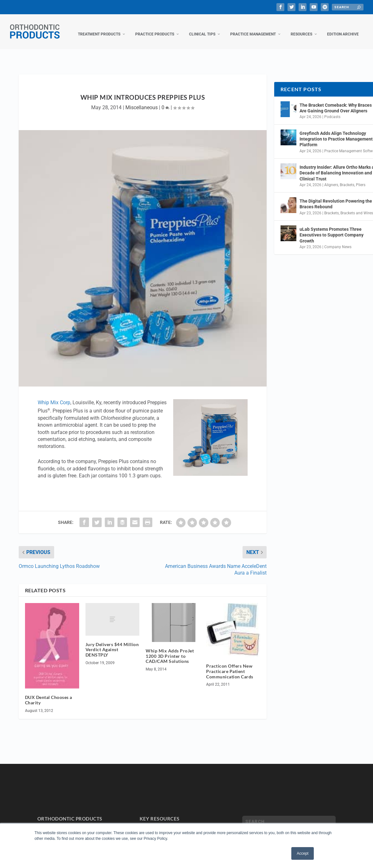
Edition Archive (343, 28)
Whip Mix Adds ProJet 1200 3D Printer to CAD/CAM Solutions (170, 650)
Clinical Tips (202, 28)
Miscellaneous (142, 101)
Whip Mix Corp (54, 396)
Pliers (361, 179)
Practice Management (253, 28)
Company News (338, 241)
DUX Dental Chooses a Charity (49, 694)
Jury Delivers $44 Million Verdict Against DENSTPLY (112, 643)
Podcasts (332, 110)
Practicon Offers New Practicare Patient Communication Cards (230, 665)
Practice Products (155, 28)
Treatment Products (99, 28)
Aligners (331, 179)
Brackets (347, 179)
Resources (301, 28)
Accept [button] (303, 853)
